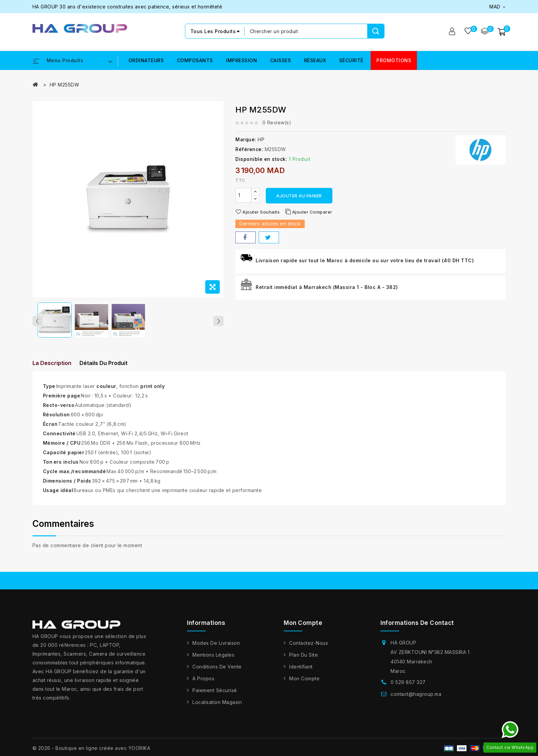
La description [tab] (52, 367)
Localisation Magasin (217, 706)
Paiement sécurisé (215, 695)
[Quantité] (243, 196)
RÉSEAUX (315, 61)
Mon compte (304, 683)
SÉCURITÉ (351, 61)
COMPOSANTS (195, 61)
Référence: (249, 150)
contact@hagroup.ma (416, 698)
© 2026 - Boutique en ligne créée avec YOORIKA (91, 752)
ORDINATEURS (146, 61)
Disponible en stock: (261, 159)
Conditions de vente (217, 671)
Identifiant (301, 671)
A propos (203, 683)
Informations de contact (417, 627)
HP (261, 140)
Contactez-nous (309, 647)
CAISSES (281, 61)
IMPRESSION (241, 61)
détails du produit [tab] (109, 367)
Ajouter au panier (299, 196)
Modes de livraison (216, 647)
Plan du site (303, 659)
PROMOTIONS (394, 61)
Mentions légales (213, 659)
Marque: (246, 140)
